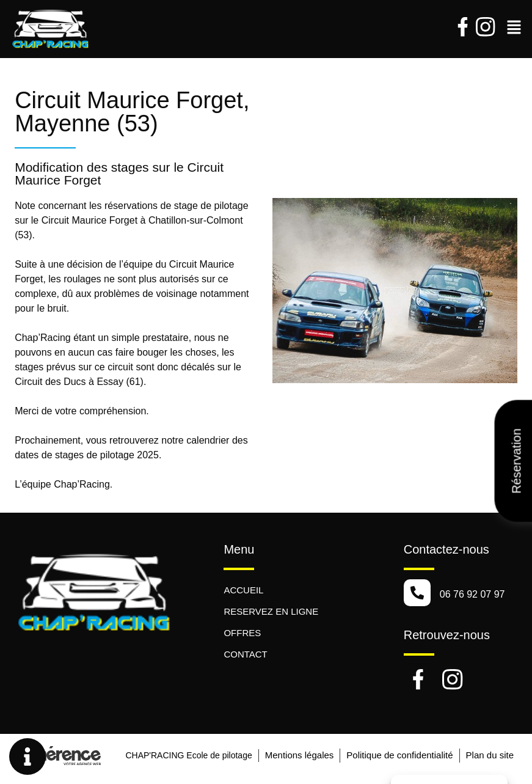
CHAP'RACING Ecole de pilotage (187, 755)
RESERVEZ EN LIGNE (271, 611)
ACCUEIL (243, 590)
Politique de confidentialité (399, 755)
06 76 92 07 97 (472, 594)
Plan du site (490, 755)
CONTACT (245, 654)
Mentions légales (298, 755)
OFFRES (242, 633)
